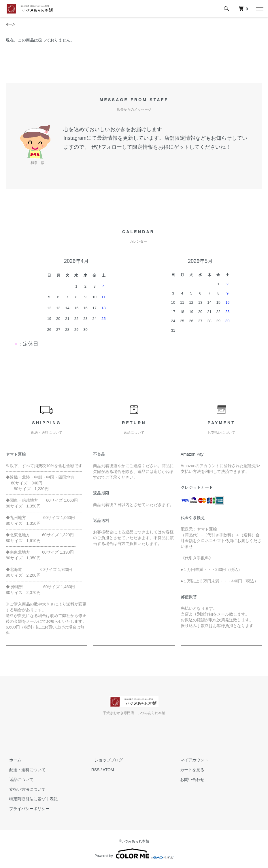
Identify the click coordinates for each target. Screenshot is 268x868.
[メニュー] (259, 9)
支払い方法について (24, 790)
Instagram (75, 139)
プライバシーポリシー (26, 809)
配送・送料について (24, 770)
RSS (96, 770)
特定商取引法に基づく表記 (30, 799)
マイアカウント (191, 761)
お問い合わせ (189, 780)
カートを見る (189, 770)
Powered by (134, 854)
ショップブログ (105, 761)
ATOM (108, 770)
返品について (18, 780)
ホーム (11, 24)
